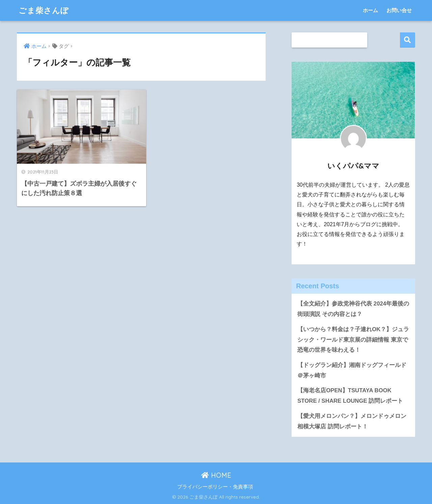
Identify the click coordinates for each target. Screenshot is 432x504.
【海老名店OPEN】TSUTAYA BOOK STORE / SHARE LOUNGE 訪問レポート (350, 396)
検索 (408, 40)
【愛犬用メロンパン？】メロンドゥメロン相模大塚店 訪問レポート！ (352, 421)
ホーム (370, 10)
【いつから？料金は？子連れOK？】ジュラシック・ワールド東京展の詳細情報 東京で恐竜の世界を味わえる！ (353, 340)
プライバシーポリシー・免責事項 (215, 487)
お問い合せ (399, 10)
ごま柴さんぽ (44, 10)
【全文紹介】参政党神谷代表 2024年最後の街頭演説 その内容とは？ (353, 309)
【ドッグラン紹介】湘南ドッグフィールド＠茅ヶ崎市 (352, 370)
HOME (216, 475)
